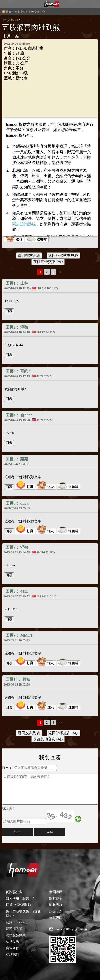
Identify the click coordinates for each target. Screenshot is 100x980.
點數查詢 (56, 905)
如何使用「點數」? (20, 898)
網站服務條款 (16, 935)
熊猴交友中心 (37, 12)
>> (60, 272)
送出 (18, 832)
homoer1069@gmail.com (72, 929)
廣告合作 (12, 948)
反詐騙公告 (14, 892)
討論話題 (56, 911)
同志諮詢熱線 (24, 224)
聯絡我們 (12, 955)
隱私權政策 (14, 929)
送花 (14, 239)
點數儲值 (56, 898)
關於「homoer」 (17, 922)
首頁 (8, 12)
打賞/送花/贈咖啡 (18, 905)
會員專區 (56, 918)
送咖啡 (37, 239)
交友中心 (20, 12)
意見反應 (12, 942)
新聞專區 (56, 892)
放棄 (49, 832)
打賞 (25, 487)
